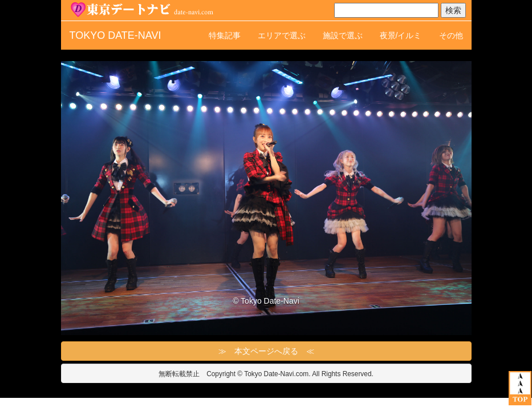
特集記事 (225, 35)
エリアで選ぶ (282, 35)
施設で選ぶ (343, 35)
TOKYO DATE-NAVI (115, 35)
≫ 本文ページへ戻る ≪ (266, 351)
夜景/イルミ (401, 35)
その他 (451, 35)
